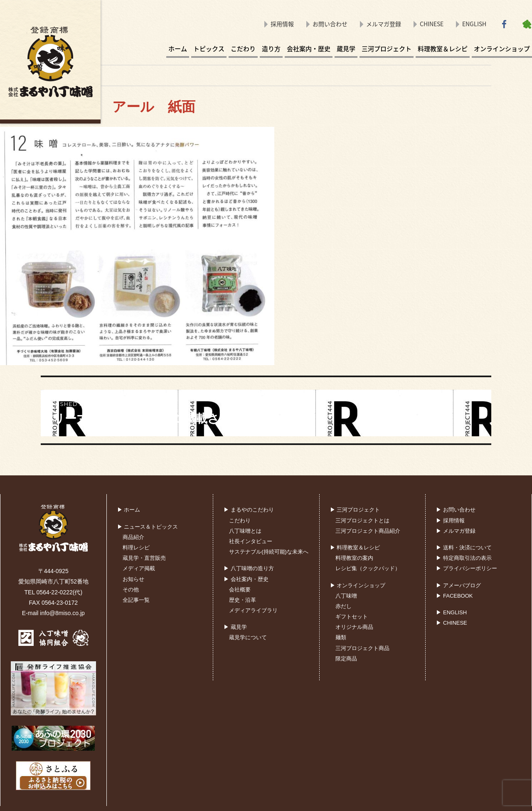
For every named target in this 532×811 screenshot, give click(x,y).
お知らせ (133, 579)
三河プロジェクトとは (362, 520)
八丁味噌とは (245, 531)
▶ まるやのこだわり (249, 510)
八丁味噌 (346, 596)
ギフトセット (352, 617)
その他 (131, 590)
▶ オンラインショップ (358, 585)
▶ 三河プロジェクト (355, 510)
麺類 (341, 637)
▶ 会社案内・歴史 (246, 579)
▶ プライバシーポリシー (467, 568)
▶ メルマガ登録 (456, 531)
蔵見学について (248, 637)
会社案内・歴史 (309, 49)
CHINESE (432, 24)
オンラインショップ (502, 49)
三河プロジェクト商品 (362, 648)
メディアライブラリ (253, 610)
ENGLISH (474, 24)
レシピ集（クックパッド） (368, 568)
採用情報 (282, 24)
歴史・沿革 (243, 600)
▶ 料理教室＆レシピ (355, 548)
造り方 (271, 49)
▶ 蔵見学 (235, 627)
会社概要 (240, 590)
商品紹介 (133, 537)
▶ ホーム (129, 510)
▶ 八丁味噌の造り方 (249, 568)
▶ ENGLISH (451, 612)
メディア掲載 (139, 568)
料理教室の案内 (354, 558)
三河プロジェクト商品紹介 (368, 531)
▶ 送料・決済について (464, 548)
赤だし (344, 606)
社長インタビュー (251, 541)
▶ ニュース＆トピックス (148, 527)
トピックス (209, 49)
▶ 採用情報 (450, 520)
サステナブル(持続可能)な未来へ (269, 552)
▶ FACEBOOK (454, 596)
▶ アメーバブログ (458, 585)
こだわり (243, 49)
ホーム (178, 49)
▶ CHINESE (451, 623)
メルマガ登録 (384, 24)
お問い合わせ (330, 24)
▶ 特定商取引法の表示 (464, 558)
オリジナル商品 (354, 627)
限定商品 (346, 659)
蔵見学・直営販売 (144, 558)
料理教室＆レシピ (443, 49)
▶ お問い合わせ (456, 510)
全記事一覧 (136, 600)
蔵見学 (346, 49)
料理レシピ (136, 548)
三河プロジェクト (387, 49)
